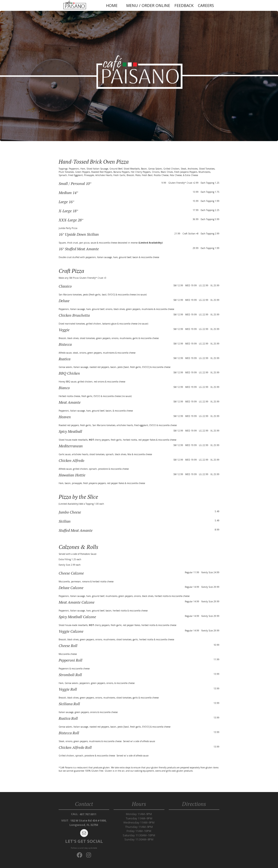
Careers (206, 5)
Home (112, 5)
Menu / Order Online (148, 5)
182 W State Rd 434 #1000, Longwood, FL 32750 (88, 823)
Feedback (184, 5)
